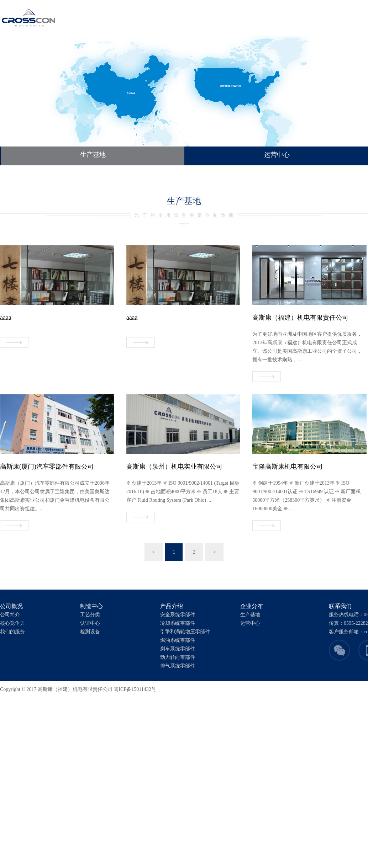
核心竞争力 (12, 623)
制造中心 (161, 18)
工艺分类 (90, 615)
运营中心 (250, 623)
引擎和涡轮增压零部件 (185, 632)
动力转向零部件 (178, 657)
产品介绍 (192, 18)
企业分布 (223, 18)
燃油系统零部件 (178, 640)
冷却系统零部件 (178, 623)
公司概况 (129, 18)
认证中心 (90, 623)
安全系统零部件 (178, 615)
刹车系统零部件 (178, 649)
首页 (104, 18)
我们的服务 (12, 632)
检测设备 (90, 632)
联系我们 (254, 18)
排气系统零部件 (178, 666)
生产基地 (93, 155)
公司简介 (10, 615)
